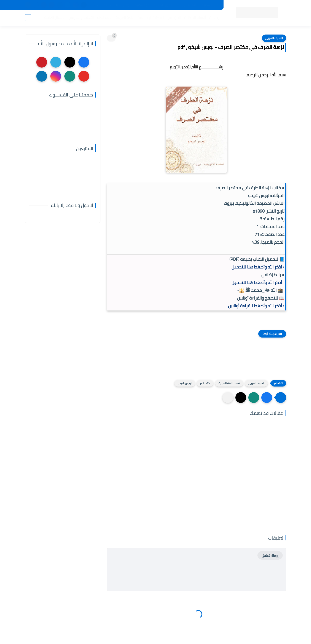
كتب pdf (205, 383)
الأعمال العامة (55, 17)
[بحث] (28, 18)
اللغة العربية (125, 17)
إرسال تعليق (270, 555)
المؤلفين (174, 17)
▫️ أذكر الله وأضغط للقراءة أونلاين (256, 306)
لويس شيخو (185, 383)
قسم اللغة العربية (229, 383)
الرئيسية (215, 17)
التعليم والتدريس (81, 17)
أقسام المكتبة (195, 17)
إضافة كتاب (104, 5)
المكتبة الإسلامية (151, 17)
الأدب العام (105, 17)
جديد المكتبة (210, 5)
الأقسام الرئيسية (187, 5)
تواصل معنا (123, 5)
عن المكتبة (142, 5)
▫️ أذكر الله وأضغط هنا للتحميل (258, 267)
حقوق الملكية (163, 5)
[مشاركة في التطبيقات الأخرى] (228, 398)
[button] (267, 398)
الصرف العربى (274, 38)
